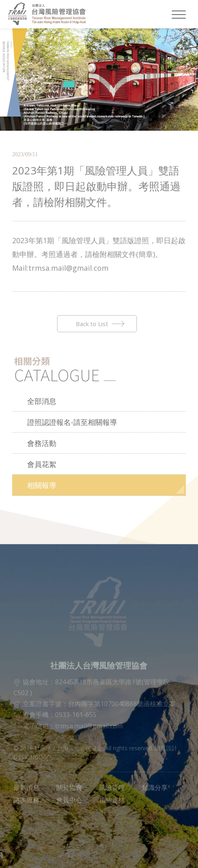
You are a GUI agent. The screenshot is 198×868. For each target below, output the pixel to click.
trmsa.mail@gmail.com (89, 726)
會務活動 (42, 443)
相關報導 (42, 485)
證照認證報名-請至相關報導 (72, 422)
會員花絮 (42, 464)
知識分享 (155, 787)
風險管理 (112, 787)
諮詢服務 (26, 800)
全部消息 (42, 401)
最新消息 (26, 787)
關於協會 (69, 787)
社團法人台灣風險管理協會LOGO (52, 14)
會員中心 (69, 800)
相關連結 (112, 800)
